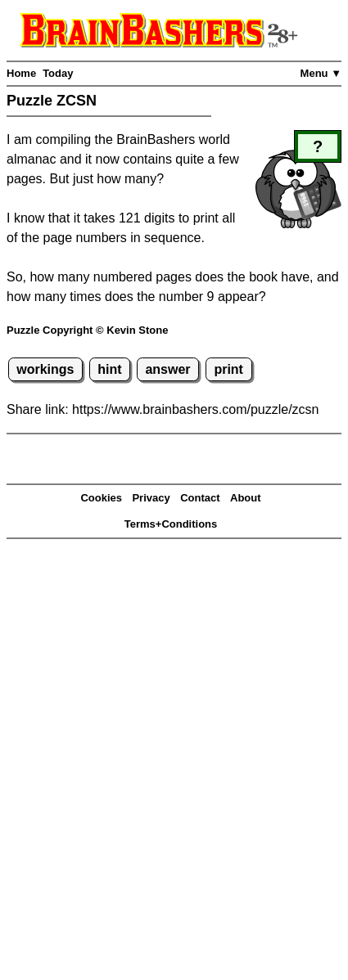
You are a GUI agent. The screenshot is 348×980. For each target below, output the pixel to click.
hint (109, 369)
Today (58, 73)
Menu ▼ (321, 73)
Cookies (101, 498)
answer (167, 369)
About (246, 498)
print (228, 369)
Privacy (151, 498)
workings (45, 369)
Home (21, 73)
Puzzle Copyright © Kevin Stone (87, 330)
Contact (200, 498)
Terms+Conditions (171, 524)
